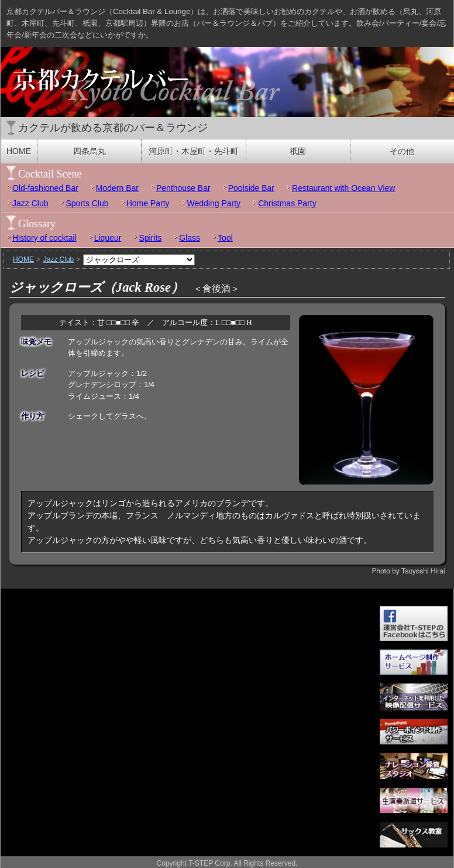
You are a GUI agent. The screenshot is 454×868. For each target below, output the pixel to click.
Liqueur (108, 238)
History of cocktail (44, 238)
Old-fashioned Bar (45, 188)
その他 (402, 151)
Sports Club (87, 203)
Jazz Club (30, 203)
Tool (225, 238)
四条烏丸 (90, 151)
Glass (190, 238)
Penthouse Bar (183, 188)
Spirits (150, 238)
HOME (19, 151)
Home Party (148, 203)
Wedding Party (214, 203)
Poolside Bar (251, 188)
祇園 (298, 151)
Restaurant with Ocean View (343, 188)
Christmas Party (287, 203)
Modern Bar (117, 188)
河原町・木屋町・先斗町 (194, 151)
